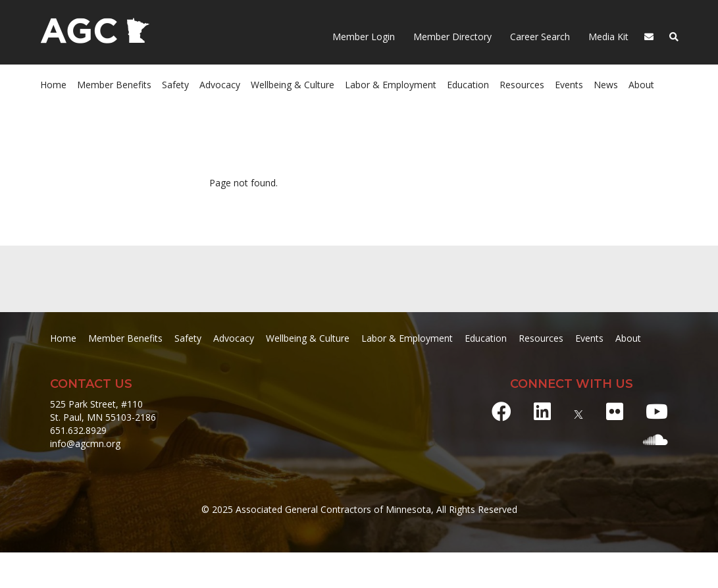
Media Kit (607, 37)
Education (468, 85)
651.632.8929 (78, 430)
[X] (578, 411)
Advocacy (220, 85)
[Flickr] (615, 411)
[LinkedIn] (542, 411)
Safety (175, 85)
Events (569, 85)
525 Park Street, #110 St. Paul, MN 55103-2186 (103, 411)
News (606, 85)
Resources (522, 85)
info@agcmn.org (85, 443)
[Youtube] (657, 411)
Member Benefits (114, 85)
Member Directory (451, 37)
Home (53, 85)
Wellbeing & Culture (293, 85)
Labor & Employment (391, 85)
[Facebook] (501, 411)
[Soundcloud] (655, 440)
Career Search (539, 37)
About (641, 85)
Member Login (364, 37)
